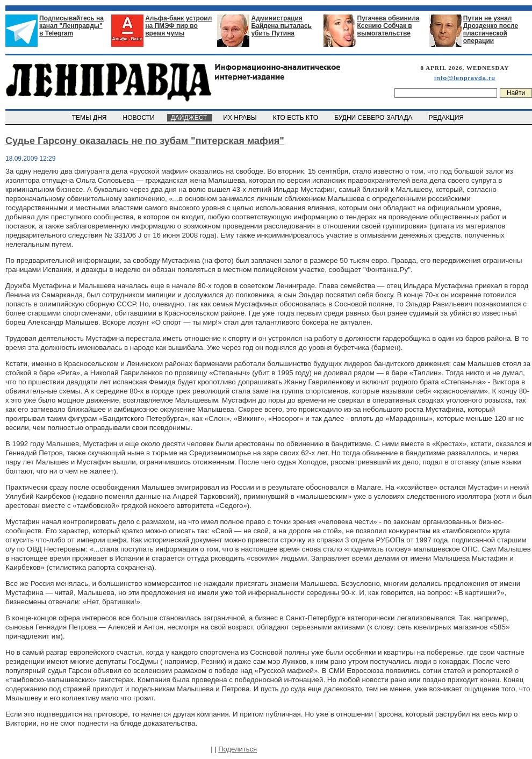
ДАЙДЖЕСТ (190, 118)
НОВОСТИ (140, 118)
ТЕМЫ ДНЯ (90, 118)
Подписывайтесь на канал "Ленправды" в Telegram (71, 26)
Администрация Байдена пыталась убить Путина (281, 26)
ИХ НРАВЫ (241, 118)
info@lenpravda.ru (465, 78)
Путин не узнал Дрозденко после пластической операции (491, 30)
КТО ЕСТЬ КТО (296, 118)
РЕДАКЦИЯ (447, 118)
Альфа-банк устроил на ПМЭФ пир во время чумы (178, 26)
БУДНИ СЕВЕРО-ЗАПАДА (374, 118)
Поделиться (238, 749)
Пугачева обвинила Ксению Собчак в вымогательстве (389, 26)
